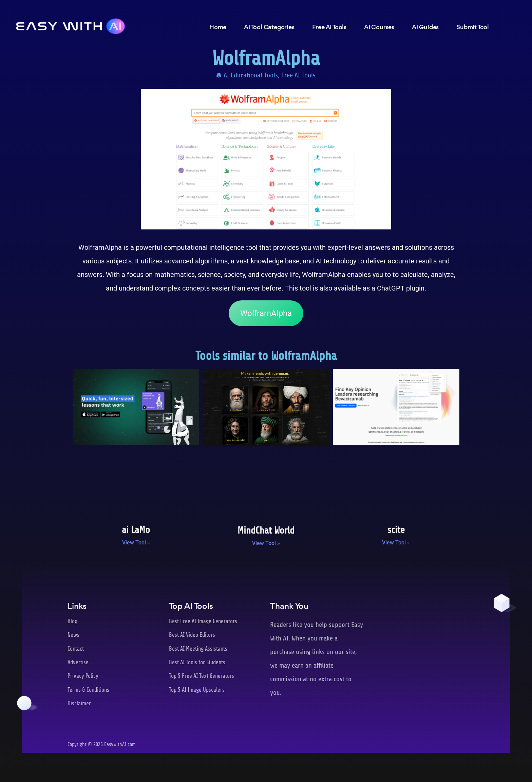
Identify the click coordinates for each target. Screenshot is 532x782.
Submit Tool (473, 28)
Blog (72, 621)
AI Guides (425, 28)
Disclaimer (79, 703)
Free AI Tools (298, 75)
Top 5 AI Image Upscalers (197, 690)
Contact (76, 649)
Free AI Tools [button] (329, 28)
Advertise (78, 662)
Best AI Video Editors (193, 635)
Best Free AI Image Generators (203, 621)
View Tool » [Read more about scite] (396, 543)
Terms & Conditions (89, 690)
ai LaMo (136, 530)
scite (396, 530)
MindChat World (266, 530)
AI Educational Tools (251, 75)
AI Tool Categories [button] (269, 28)
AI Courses (379, 28)
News (73, 635)
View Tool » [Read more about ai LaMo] (136, 543)
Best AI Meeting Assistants (199, 649)
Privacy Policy (83, 676)
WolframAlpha (266, 313)
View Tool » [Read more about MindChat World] (266, 543)
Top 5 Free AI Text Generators (202, 676)
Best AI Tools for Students (198, 662)
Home (218, 28)
